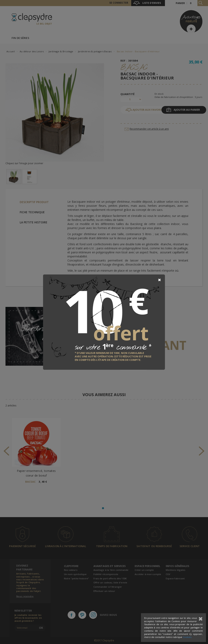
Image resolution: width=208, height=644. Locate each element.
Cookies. (187, 637)
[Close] (159, 280)
